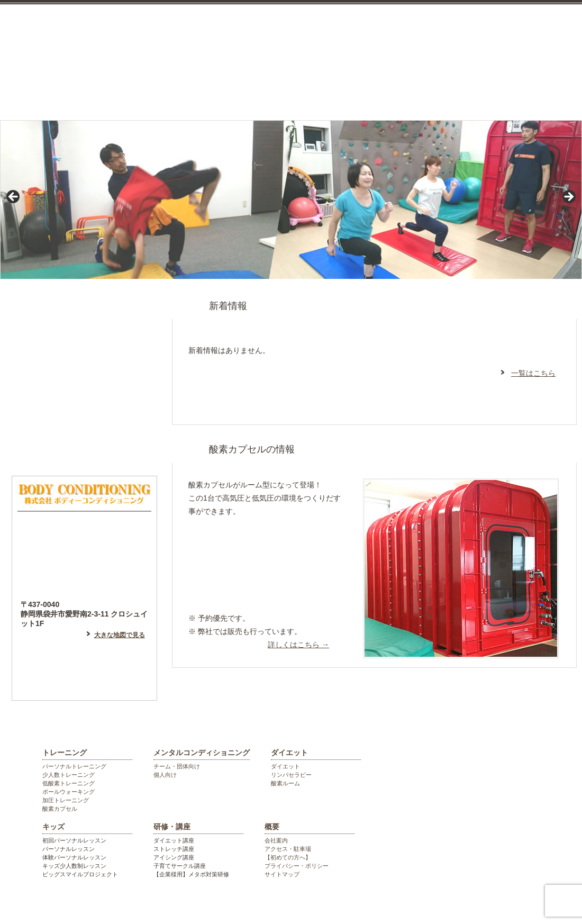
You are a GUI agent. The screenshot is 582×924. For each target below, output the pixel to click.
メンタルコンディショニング (215, 92)
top (34, 92)
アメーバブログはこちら (84, 359)
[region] (291, 200)
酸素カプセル (60, 809)
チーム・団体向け (177, 766)
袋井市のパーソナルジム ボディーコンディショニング (193, 26)
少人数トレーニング (69, 775)
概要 (272, 827)
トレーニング (112, 92)
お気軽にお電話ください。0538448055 (524, 44)
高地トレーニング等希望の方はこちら (263, 587)
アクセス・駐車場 (288, 849)
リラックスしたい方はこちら (263, 546)
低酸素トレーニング (69, 783)
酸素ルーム (285, 783)
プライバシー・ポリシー (297, 866)
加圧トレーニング (66, 800)
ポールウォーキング (69, 792)
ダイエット (319, 92)
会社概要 (551, 92)
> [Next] (568, 197)
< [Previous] (14, 197)
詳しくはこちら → (298, 645)
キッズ (399, 92)
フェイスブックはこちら (84, 404)
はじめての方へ (84, 314)
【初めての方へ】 (288, 857)
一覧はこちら (533, 373)
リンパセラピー (291, 775)
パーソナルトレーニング (74, 766)
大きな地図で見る (120, 635)
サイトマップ (282, 874)
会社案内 (276, 840)
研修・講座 (477, 92)
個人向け (165, 775)
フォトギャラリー (84, 449)
